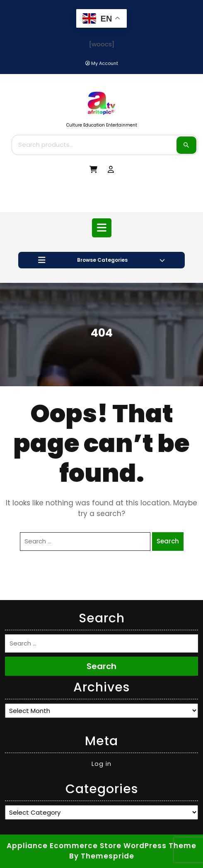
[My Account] (102, 63)
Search (186, 145)
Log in (101, 764)
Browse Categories (101, 260)
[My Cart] (93, 170)
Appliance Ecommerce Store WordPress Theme (101, 846)
